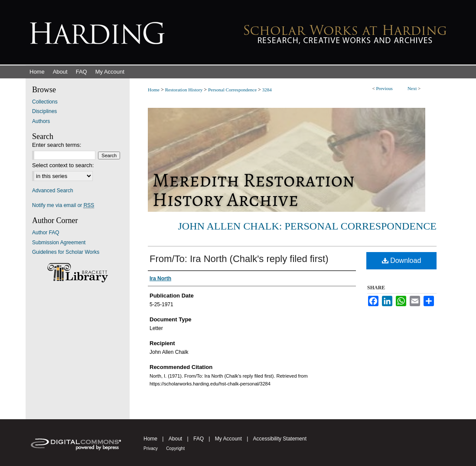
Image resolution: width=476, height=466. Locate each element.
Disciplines (44, 111)
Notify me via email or (63, 205)
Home (154, 90)
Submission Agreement (59, 243)
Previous (384, 88)
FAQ (199, 439)
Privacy (151, 448)
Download (402, 261)
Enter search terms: (57, 145)
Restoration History (184, 90)
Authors (41, 121)
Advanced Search (53, 191)
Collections (45, 102)
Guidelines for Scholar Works (66, 252)
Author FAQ (46, 233)
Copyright (175, 448)
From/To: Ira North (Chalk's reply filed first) (239, 259)
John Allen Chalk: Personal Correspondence (307, 226)
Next (412, 88)
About (175, 439)
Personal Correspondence (232, 90)
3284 (267, 90)
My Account (228, 439)
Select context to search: (63, 165)
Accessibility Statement (280, 439)
